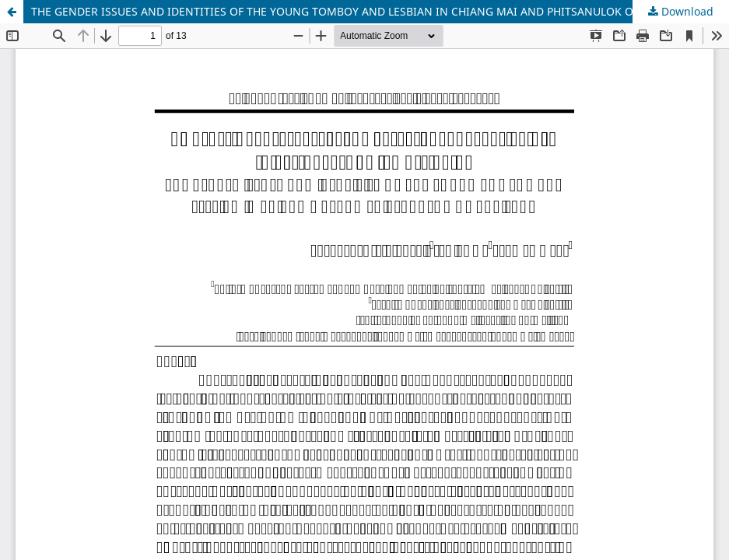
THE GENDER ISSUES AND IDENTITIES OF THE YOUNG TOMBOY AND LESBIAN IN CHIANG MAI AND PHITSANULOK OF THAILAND (363, 11)
